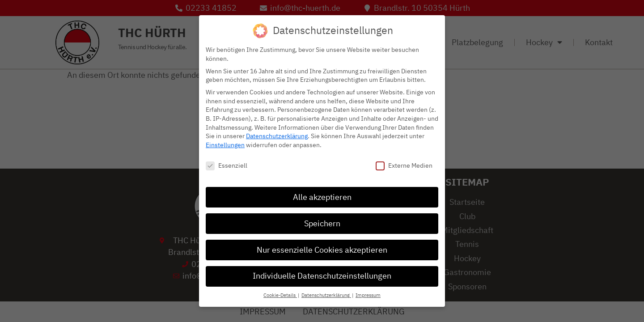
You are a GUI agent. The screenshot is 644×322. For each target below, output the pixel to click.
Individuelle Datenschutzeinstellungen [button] (322, 275)
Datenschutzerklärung (277, 136)
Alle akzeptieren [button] (322, 196)
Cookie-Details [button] (280, 295)
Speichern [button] (322, 223)
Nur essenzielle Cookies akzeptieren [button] (322, 249)
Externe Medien (404, 165)
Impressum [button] (368, 295)
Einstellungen (225, 144)
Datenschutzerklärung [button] (326, 295)
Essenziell (227, 165)
